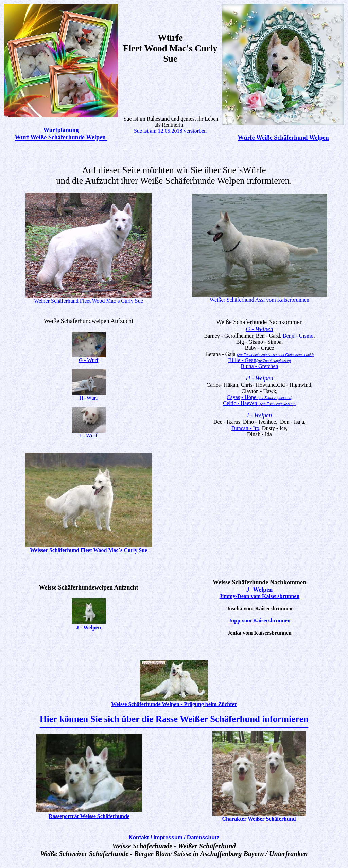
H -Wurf (89, 398)
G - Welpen (259, 329)
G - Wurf (89, 360)
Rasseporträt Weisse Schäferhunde (89, 816)
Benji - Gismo (298, 336)
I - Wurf (89, 436)
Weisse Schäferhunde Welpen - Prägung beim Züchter (174, 704)
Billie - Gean (259, 360)
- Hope (249, 397)
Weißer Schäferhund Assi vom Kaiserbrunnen (259, 300)
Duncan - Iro (245, 428)
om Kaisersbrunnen (277, 596)
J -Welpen (260, 590)
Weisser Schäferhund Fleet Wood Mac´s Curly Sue (89, 550)
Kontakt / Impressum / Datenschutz (174, 838)
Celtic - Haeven (259, 403)
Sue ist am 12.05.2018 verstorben (170, 131)
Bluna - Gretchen (259, 366)
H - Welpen (259, 378)
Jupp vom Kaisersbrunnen (259, 621)
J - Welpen (89, 627)
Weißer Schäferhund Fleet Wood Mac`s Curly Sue (89, 301)
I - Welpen (259, 415)
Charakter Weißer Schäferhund (259, 819)
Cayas (233, 397)
